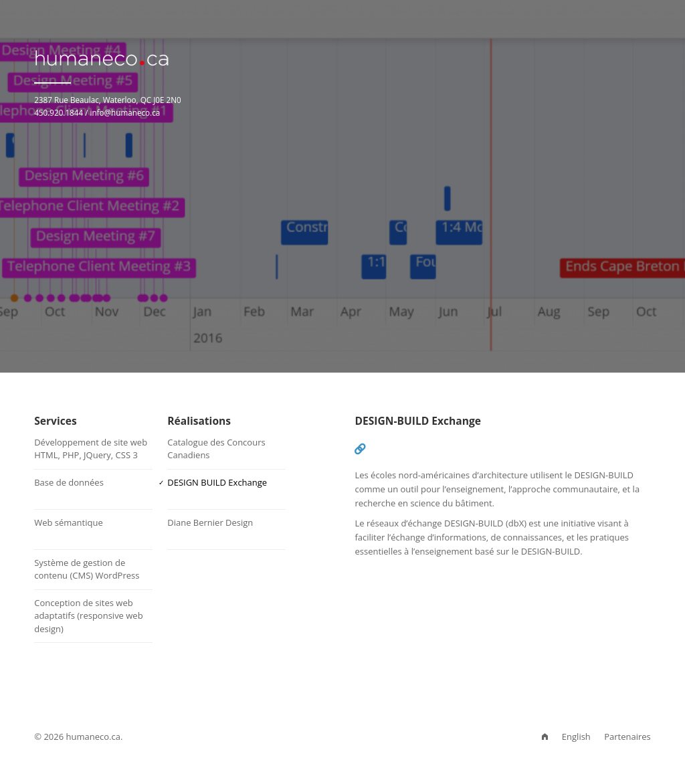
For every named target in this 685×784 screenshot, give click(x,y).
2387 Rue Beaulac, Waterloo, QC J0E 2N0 (108, 100)
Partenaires (627, 737)
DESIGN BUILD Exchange (217, 482)
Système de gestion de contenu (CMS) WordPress (87, 569)
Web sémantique (69, 522)
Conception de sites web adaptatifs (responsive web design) (88, 616)
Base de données (69, 482)
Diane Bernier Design (210, 522)
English (576, 737)
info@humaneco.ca (125, 112)
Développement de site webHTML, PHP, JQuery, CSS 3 (91, 449)
